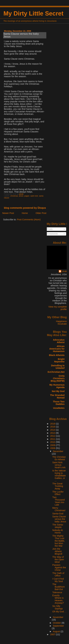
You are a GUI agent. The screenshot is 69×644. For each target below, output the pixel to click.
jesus (21, 196)
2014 (53, 430)
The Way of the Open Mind (58, 559)
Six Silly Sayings (57, 607)
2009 (53, 445)
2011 (53, 439)
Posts (49, 229)
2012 (53, 436)
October (57, 623)
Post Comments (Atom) (29, 220)
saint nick (34, 196)
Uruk (64, 271)
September (58, 626)
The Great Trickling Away (58, 486)
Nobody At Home (57, 531)
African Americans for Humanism (57, 349)
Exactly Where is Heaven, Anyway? (58, 599)
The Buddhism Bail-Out (59, 587)
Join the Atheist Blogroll (57, 551)
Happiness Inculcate (61, 323)
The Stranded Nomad (57, 396)
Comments (51, 234)
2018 (53, 424)
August (57, 631)
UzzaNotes (59, 408)
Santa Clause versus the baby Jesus (59, 519)
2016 (53, 427)
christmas (14, 196)
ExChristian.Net (56, 372)
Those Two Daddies (59, 403)
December (58, 451)
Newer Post (8, 213)
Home (25, 213)
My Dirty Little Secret (33, 13)
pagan (27, 196)
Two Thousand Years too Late (59, 501)
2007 (53, 634)
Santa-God (58, 514)
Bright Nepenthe (59, 360)
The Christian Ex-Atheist (59, 458)
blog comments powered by (25, 208)
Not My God (58, 391)
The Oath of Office (58, 574)
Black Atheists (57, 355)
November (58, 617)
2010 (53, 442)
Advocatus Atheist (59, 341)
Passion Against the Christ (59, 567)
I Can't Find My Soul (58, 580)
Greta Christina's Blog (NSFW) (58, 378)
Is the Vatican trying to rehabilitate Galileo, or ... (59, 476)
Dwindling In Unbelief (58, 367)
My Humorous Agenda (57, 386)
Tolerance (57, 592)
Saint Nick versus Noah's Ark (59, 465)
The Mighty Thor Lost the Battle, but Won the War (59, 541)
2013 (53, 433)
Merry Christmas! (59, 509)
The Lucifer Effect (58, 493)
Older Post (41, 213)
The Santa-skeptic (58, 526)
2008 (53, 448)
